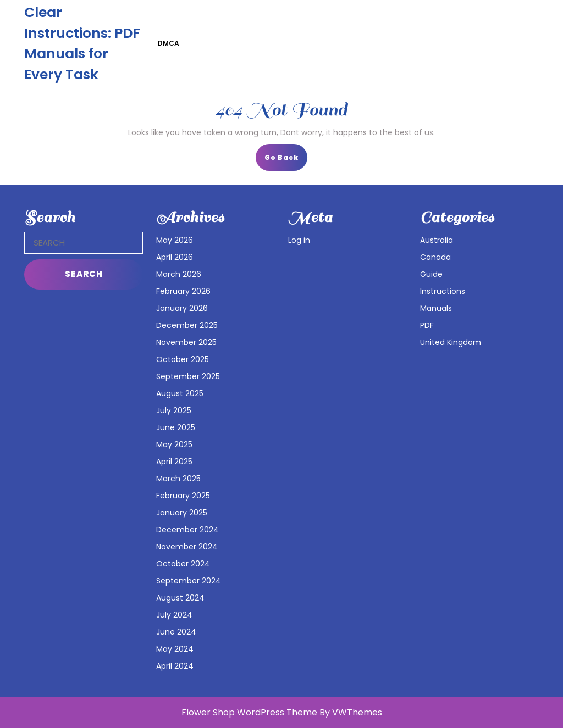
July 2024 (174, 615)
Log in (299, 240)
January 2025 (182, 513)
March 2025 (178, 479)
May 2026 (175, 240)
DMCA (169, 43)
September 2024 (189, 581)
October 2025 (183, 359)
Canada (435, 257)
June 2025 (176, 427)
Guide (431, 274)
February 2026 (183, 291)
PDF (427, 325)
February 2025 (183, 496)
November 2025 (186, 342)
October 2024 (183, 564)
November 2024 (187, 547)
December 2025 (187, 325)
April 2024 (175, 666)
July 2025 (174, 410)
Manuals (436, 308)
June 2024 (176, 632)
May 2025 (174, 444)
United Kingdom (451, 342)
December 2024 (187, 530)
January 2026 (182, 308)
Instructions (443, 291)
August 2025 (180, 393)
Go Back (286, 161)
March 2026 (179, 274)
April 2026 (175, 257)
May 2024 (175, 649)
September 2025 (188, 376)
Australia (437, 240)
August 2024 (180, 598)
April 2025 (174, 462)
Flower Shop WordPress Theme (249, 712)
